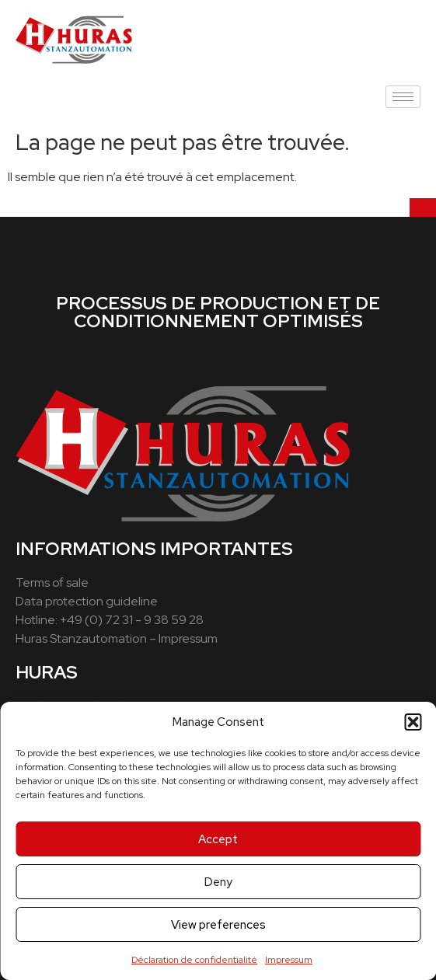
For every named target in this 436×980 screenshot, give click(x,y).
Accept (218, 839)
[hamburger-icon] (403, 97)
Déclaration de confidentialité (194, 960)
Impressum (289, 960)
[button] (413, 722)
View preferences (218, 925)
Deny (218, 882)
